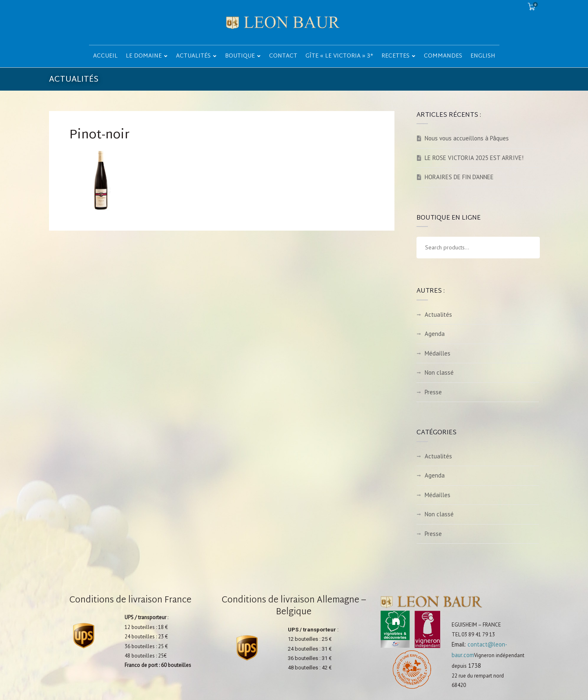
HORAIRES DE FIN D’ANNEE (459, 177)
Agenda (435, 334)
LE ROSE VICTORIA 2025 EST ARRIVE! (474, 158)
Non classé (439, 372)
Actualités (438, 314)
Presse (433, 392)
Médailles (438, 353)
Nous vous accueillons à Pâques (467, 138)
